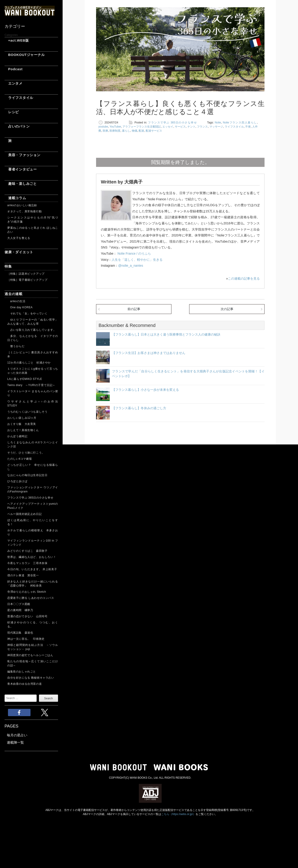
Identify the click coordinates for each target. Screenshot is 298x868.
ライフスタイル (19, 98)
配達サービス (154, 131)
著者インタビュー (21, 169)
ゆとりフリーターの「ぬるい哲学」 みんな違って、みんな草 (33, 322)
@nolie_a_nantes (131, 266)
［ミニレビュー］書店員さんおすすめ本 (33, 354)
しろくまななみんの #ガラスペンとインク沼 (33, 444)
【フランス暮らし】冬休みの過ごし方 (139, 408)
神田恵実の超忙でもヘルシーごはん (30, 655)
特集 (8, 266)
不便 (248, 127)
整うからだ (16, 346)
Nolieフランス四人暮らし (240, 123)
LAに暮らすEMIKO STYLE (25, 379)
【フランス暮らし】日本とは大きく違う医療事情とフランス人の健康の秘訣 (166, 334)
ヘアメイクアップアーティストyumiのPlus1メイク (33, 506)
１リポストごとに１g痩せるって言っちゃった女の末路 (33, 371)
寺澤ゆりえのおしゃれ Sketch (27, 592)
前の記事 (134, 309)
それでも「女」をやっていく (27, 314)
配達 (141, 131)
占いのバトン (17, 126)
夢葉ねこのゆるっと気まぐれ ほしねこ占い (33, 230)
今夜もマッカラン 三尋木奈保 (27, 563)
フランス (202, 127)
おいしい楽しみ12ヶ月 (22, 418)
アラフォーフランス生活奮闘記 (142, 127)
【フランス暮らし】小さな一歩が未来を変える (145, 390)
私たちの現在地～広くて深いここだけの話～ (33, 663)
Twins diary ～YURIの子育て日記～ (31, 385)
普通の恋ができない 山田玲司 (27, 616)
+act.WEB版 (17, 40)
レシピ (12, 112)
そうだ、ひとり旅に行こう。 (26, 453)
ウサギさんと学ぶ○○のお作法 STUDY (33, 404)
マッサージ (216, 127)
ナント (191, 127)
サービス (180, 127)
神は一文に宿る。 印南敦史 (27, 639)
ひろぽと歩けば (17, 481)
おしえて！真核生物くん (23, 430)
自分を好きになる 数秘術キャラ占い (31, 678)
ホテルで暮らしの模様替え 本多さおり (33, 532)
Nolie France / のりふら (134, 253)
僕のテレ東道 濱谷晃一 (23, 575)
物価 (135, 131)
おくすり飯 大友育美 (22, 424)
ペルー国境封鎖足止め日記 (24, 514)
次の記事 (227, 309)
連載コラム (15, 198)
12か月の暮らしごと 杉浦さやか (29, 363)
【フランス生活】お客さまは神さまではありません (149, 353)
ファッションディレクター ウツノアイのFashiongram (33, 489)
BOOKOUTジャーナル (25, 55)
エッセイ (168, 127)
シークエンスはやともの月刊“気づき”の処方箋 (33, 220)
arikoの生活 (16, 301)
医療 (105, 131)
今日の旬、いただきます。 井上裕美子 (33, 569)
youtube (103, 127)
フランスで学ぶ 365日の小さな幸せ (30, 498)
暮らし (126, 131)
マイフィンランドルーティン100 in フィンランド (33, 543)
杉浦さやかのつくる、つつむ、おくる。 (33, 625)
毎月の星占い (17, 735)
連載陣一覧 (15, 742)
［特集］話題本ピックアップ (26, 274)
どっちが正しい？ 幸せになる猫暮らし (33, 467)
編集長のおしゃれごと (22, 672)
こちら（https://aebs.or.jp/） (178, 814)
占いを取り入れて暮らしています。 (32, 330)
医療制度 (115, 131)
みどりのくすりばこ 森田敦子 (27, 551)
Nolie (218, 123)
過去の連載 (14, 294)
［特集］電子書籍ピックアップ (27, 280)
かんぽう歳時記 (17, 436)
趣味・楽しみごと (21, 184)
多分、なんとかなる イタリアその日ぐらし (33, 338)
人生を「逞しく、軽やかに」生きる (137, 260)
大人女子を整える (19, 238)
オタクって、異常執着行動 (24, 211)
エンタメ (14, 83)
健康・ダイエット (19, 252)
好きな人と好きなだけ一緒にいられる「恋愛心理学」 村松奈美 (33, 584)
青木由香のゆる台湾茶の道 (24, 684)
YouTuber (115, 127)
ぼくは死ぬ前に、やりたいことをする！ (33, 522)
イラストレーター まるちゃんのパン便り (33, 393)
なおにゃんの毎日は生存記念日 (27, 475)
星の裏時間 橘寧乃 (20, 610)
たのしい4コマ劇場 (20, 459)
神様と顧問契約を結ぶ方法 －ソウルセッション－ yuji (33, 647)
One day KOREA (20, 307)
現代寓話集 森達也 (20, 633)
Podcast (14, 69)
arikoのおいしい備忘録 (22, 205)
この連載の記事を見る (244, 278)
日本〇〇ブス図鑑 (19, 604)
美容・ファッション (23, 155)
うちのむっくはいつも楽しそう (27, 412)
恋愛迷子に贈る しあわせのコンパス (31, 598)
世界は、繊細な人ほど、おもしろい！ (32, 557)
